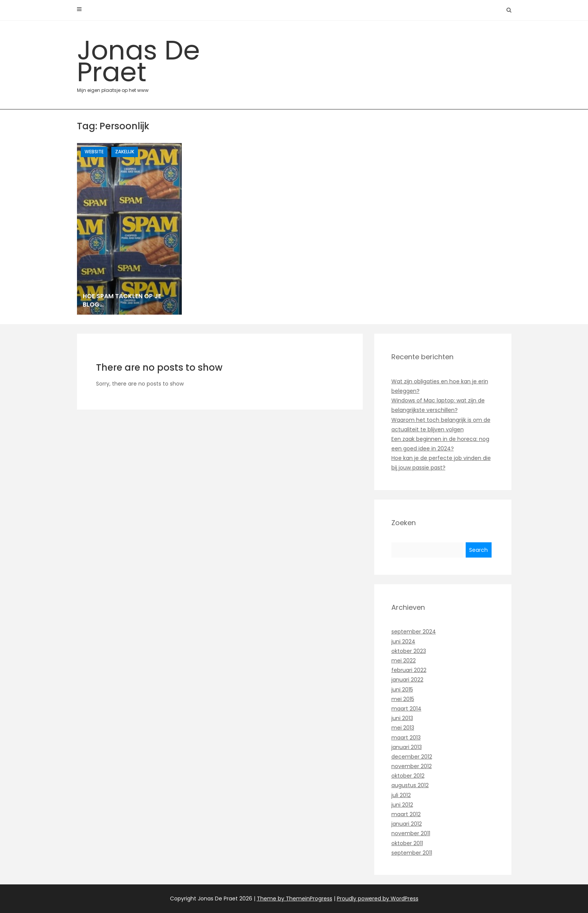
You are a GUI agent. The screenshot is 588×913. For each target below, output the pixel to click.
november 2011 (411, 833)
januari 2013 (407, 747)
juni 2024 (403, 641)
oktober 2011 (407, 843)
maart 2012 (406, 814)
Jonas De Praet (146, 63)
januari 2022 (407, 680)
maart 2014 (406, 709)
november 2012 (412, 766)
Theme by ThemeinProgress (295, 899)
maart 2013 (406, 738)
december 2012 (412, 757)
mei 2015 (403, 699)
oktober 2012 (408, 776)
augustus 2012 (410, 785)
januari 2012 (407, 824)
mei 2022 (404, 661)
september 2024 (414, 632)
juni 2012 (402, 805)
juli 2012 (401, 795)
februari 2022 (409, 670)
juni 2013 (402, 718)
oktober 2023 (409, 651)
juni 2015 (402, 690)
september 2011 (412, 853)
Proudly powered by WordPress (378, 899)
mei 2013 (403, 728)
